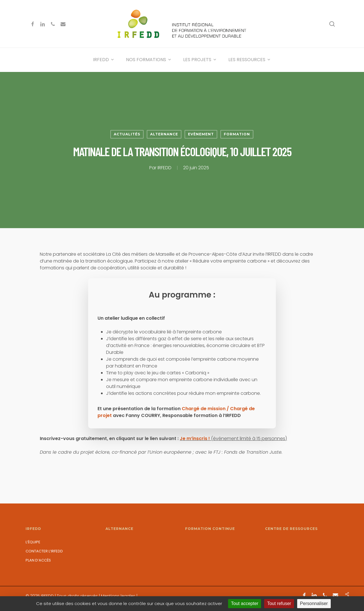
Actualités (127, 134)
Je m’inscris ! (195, 438)
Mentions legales (118, 596)
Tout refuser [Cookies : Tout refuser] (279, 603)
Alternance (164, 134)
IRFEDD (165, 168)
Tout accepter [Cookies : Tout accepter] (245, 603)
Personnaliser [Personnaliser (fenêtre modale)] (314, 603)
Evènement (201, 134)
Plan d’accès (38, 560)
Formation (237, 134)
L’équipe (33, 542)
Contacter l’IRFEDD (44, 551)
